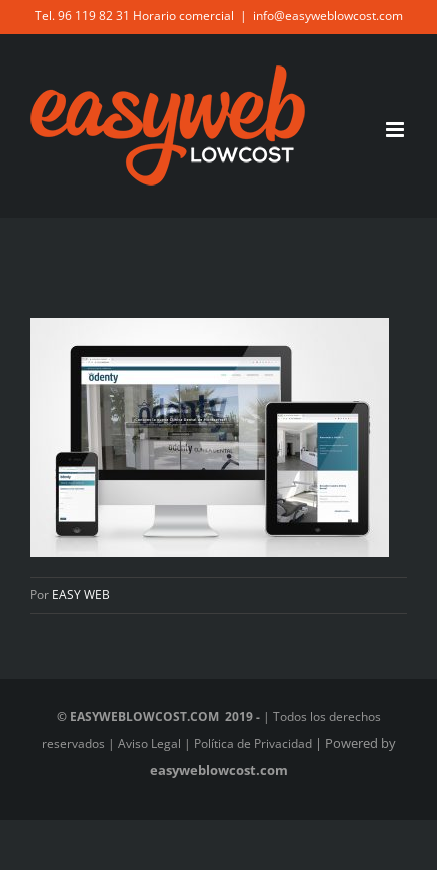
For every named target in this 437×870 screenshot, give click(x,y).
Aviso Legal (149, 743)
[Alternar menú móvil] (396, 129)
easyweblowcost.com (219, 770)
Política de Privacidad (253, 743)
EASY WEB (81, 594)
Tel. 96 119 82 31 (82, 15)
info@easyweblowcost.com (328, 15)
